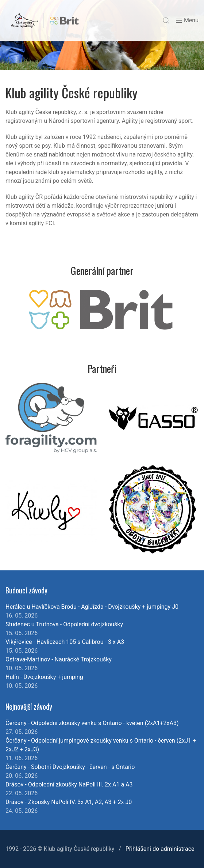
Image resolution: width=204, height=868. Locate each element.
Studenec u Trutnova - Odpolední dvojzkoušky (64, 624)
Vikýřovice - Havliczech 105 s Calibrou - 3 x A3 (65, 642)
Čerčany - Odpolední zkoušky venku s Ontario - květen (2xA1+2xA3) (92, 723)
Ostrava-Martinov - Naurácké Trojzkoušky (59, 659)
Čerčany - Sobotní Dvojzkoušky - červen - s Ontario (70, 767)
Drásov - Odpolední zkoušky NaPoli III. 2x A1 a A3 (69, 784)
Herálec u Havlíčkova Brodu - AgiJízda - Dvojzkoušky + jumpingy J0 (92, 607)
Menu (187, 21)
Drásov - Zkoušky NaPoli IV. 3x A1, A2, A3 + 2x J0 (69, 802)
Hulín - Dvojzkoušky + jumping (44, 677)
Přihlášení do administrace (160, 849)
